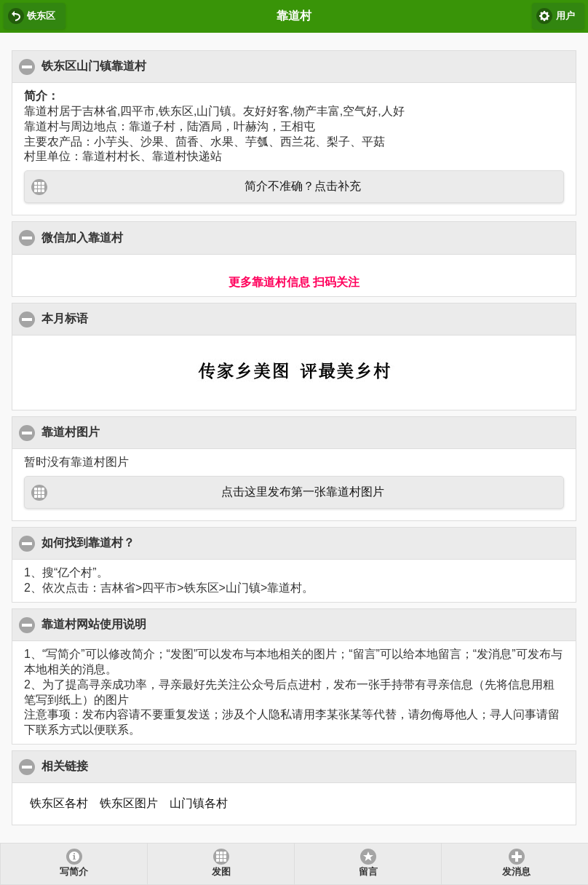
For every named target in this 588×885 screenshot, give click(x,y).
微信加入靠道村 (83, 237)
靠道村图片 (71, 432)
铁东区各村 (59, 803)
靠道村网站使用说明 (94, 624)
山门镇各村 (199, 803)
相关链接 (65, 766)
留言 (368, 872)
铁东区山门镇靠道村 (94, 66)
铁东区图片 (129, 803)
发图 (221, 872)
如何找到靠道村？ (88, 542)
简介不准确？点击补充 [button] (303, 186)
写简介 (74, 872)
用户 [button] (565, 16)
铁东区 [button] (41, 16)
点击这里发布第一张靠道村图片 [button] (303, 492)
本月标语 (65, 318)
